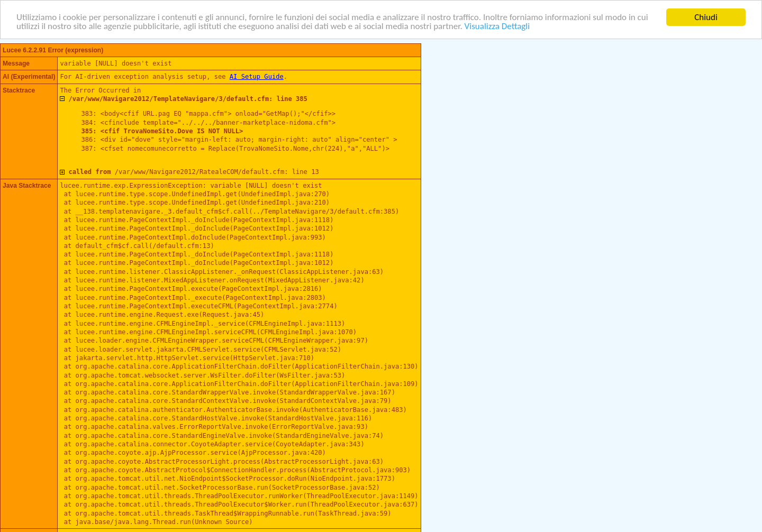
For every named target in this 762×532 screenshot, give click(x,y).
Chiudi (706, 17)
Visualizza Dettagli (497, 26)
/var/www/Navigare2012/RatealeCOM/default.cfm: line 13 (193, 172)
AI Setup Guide (257, 77)
